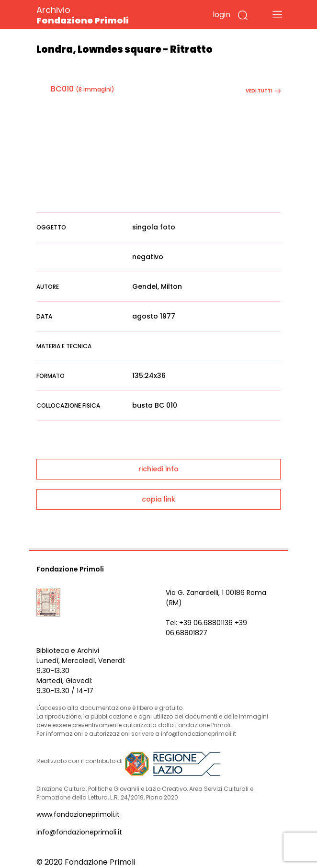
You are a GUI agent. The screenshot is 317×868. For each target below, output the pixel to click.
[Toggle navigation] (277, 14)
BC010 (62, 89)
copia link (158, 499)
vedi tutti (263, 91)
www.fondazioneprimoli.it (78, 814)
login (221, 15)
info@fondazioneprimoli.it (79, 832)
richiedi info (158, 469)
